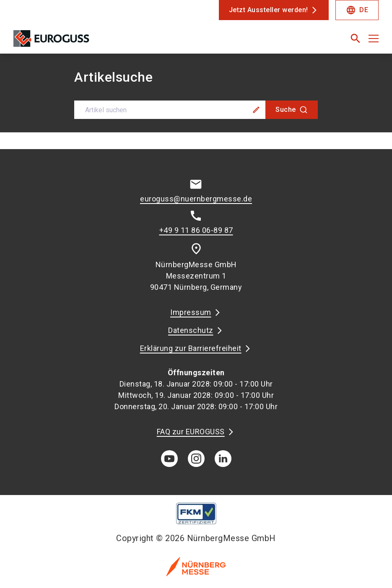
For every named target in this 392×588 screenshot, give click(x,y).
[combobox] (196, 110)
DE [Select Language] (357, 10)
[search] (356, 39)
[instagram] (196, 459)
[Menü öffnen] (374, 39)
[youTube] (169, 459)
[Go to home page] (101, 42)
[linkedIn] (223, 459)
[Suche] (292, 110)
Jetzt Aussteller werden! (269, 10)
